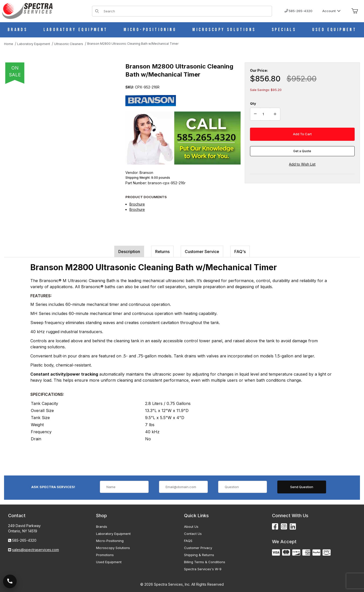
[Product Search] (186, 11)
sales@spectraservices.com (36, 550)
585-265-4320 (298, 11)
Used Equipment (109, 562)
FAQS (188, 541)
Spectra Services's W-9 (203, 569)
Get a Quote (302, 151)
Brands (102, 527)
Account (332, 11)
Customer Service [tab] (202, 252)
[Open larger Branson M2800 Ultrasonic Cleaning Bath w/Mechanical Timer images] (60, 136)
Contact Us (193, 534)
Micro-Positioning (110, 541)
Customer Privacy (198, 548)
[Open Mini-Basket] (355, 11)
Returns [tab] (162, 252)
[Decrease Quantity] (255, 114)
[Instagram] (284, 527)
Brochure (137, 204)
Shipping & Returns (199, 555)
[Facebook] (275, 527)
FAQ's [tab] (240, 252)
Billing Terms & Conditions (205, 562)
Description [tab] (129, 252)
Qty (253, 103)
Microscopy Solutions (113, 548)
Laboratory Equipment (113, 534)
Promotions (105, 555)
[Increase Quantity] (275, 114)
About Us (191, 527)
